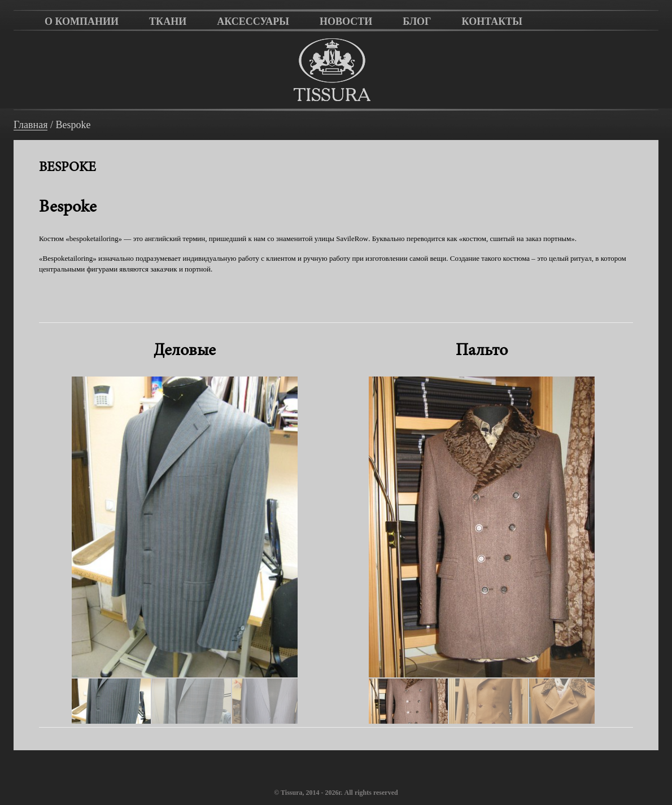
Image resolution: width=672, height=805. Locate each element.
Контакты (492, 21)
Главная (30, 125)
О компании (82, 21)
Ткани (168, 21)
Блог (417, 21)
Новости (346, 21)
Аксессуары (253, 21)
